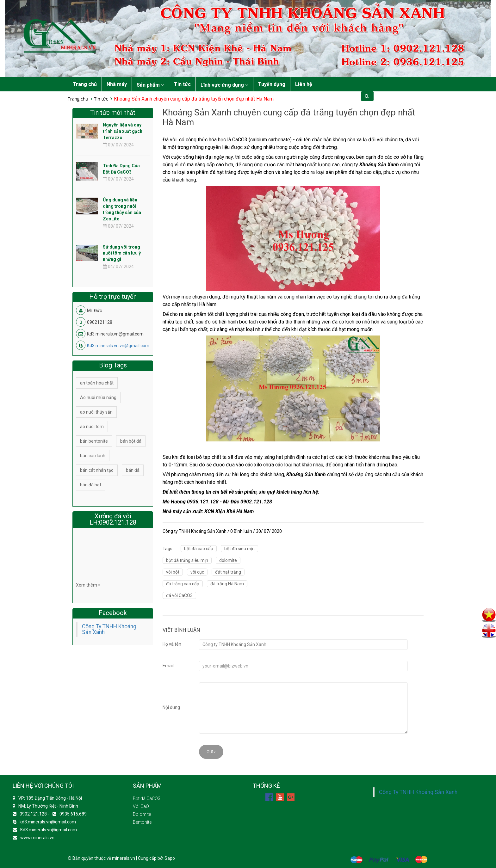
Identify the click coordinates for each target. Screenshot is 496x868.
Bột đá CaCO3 (147, 798)
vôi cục (197, 572)
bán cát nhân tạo (97, 470)
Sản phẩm (150, 85)
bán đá (133, 470)
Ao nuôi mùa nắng (98, 397)
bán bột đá (131, 441)
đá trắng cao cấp (183, 584)
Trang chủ (85, 84)
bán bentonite (94, 441)
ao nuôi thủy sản (96, 412)
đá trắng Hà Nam (227, 584)
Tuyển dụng (272, 84)
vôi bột (173, 572)
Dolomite (142, 814)
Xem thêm (88, 585)
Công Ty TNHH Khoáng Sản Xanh (109, 629)
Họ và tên (172, 644)
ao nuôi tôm (92, 427)
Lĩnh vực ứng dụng (224, 85)
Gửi (211, 752)
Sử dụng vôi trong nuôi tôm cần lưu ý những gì (122, 253)
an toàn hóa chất (97, 383)
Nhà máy (117, 84)
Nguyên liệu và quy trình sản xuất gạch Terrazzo (123, 131)
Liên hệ (304, 84)
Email (168, 666)
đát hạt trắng (228, 572)
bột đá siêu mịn (239, 549)
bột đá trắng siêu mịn (187, 560)
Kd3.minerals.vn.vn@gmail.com (118, 346)
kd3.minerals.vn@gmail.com (48, 822)
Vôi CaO (141, 806)
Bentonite (142, 822)
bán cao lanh (93, 456)
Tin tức (182, 84)
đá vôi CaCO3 (179, 595)
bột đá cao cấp (199, 549)
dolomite (228, 560)
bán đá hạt (91, 485)
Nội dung (171, 707)
